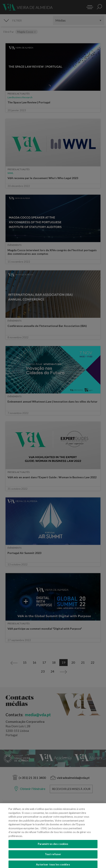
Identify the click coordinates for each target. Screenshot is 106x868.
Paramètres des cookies (53, 850)
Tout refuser (53, 860)
